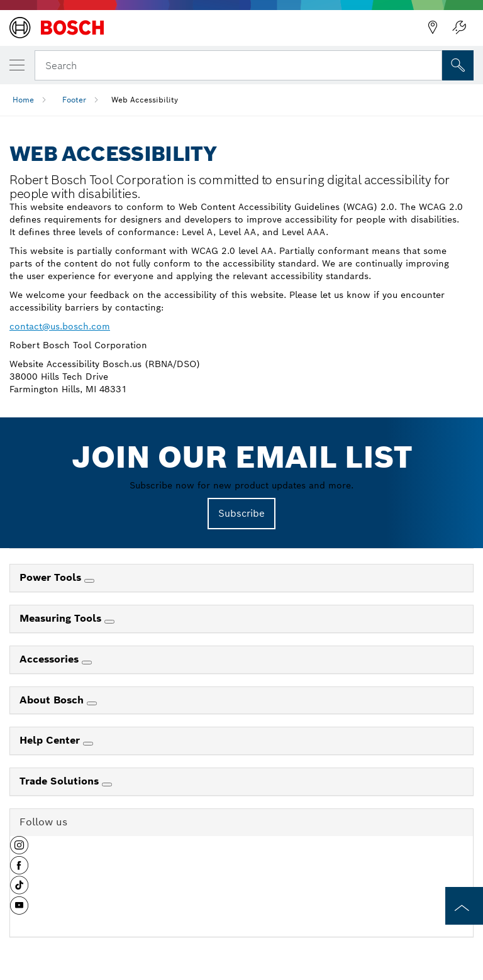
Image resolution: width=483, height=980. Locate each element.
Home (23, 100)
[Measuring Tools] (109, 622)
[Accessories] (87, 663)
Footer (74, 100)
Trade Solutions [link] (61, 781)
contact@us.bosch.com (60, 326)
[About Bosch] (92, 703)
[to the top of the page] (464, 906)
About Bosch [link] (53, 700)
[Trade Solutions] (107, 785)
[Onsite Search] (458, 65)
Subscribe (241, 513)
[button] (19, 850)
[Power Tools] (89, 581)
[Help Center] (88, 744)
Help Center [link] (51, 740)
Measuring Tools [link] (62, 618)
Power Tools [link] (52, 577)
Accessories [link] (51, 659)
